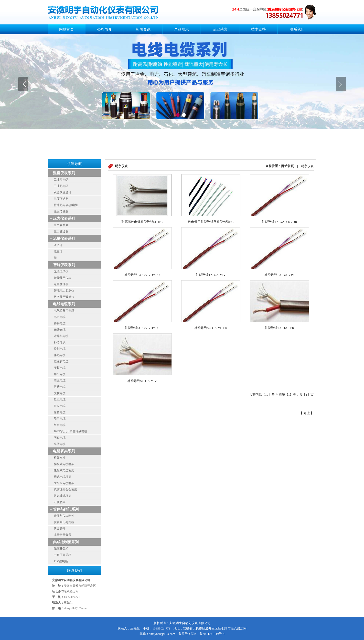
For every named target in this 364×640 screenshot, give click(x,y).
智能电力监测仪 (64, 291)
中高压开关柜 (63, 555)
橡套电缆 (60, 412)
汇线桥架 (60, 502)
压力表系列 (61, 225)
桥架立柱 (60, 458)
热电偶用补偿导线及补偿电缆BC (211, 222)
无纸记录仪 (61, 271)
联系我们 (297, 29)
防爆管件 (60, 529)
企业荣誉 (220, 29)
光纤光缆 (60, 330)
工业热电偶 (61, 180)
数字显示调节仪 (64, 297)
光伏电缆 (60, 444)
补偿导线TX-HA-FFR (279, 328)
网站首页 (66, 29)
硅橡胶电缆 (61, 361)
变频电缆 (60, 368)
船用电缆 (60, 419)
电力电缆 (60, 317)
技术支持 (258, 29)
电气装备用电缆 (64, 311)
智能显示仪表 (63, 278)
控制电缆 (60, 349)
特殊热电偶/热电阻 (66, 205)
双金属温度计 (63, 192)
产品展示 (182, 29)
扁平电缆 (60, 374)
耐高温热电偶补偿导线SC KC (142, 222)
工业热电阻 (61, 186)
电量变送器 (61, 284)
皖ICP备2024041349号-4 (208, 634)
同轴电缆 (60, 438)
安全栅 (58, 258)
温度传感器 (61, 211)
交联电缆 (60, 393)
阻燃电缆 (60, 400)
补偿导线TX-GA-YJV (211, 275)
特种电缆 (60, 323)
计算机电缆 (61, 336)
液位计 (58, 245)
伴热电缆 (60, 355)
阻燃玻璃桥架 (63, 496)
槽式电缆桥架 (63, 477)
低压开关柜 (61, 549)
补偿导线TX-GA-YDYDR (279, 222)
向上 (307, 413)
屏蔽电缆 (60, 387)
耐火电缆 (60, 406)
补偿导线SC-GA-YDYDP (142, 328)
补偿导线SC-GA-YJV (142, 381)
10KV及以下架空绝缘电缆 (70, 431)
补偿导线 (60, 342)
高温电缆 (60, 380)
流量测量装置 (63, 535)
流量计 (58, 251)
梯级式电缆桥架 (64, 464)
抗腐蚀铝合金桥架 (65, 489)
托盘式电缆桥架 (64, 470)
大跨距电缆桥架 (64, 483)
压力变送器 (61, 231)
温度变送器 (61, 199)
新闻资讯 (143, 29)
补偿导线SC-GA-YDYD (211, 328)
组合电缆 (60, 425)
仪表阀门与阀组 (64, 522)
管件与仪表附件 (64, 516)
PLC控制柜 (61, 561)
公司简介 (105, 29)
